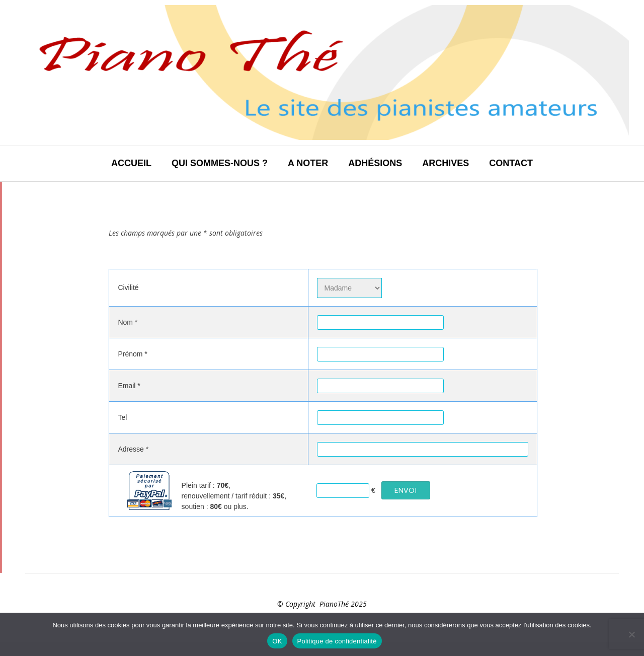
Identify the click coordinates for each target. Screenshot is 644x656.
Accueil (131, 163)
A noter (308, 163)
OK (277, 641)
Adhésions (375, 163)
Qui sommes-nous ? (220, 163)
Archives (446, 163)
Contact (511, 163)
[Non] (631, 634)
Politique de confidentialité (337, 641)
